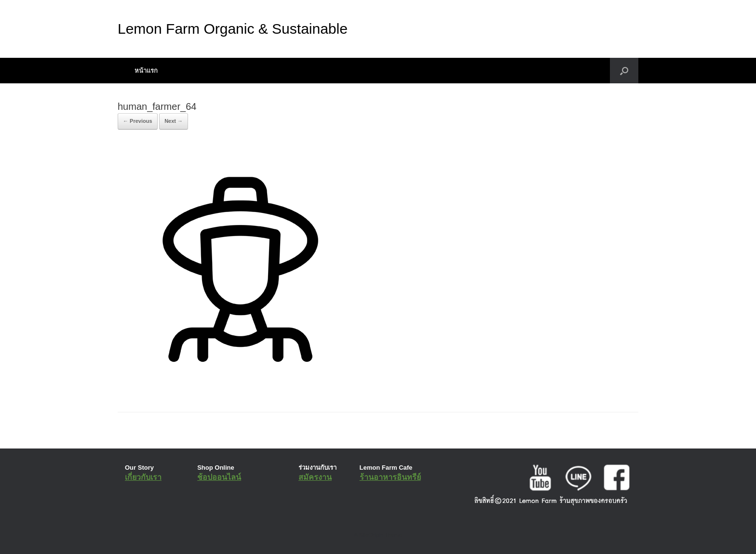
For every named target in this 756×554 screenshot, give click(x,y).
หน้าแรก (146, 71)
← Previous (138, 121)
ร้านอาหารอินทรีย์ (390, 477)
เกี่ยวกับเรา (143, 477)
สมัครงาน (315, 477)
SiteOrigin (371, 535)
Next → (174, 121)
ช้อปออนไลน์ (219, 477)
